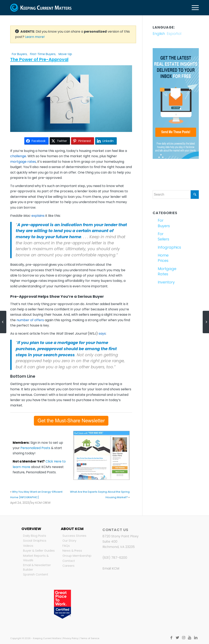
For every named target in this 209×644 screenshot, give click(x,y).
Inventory (166, 282)
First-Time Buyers (43, 54)
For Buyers (19, 54)
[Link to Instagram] (183, 638)
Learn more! (35, 37)
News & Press (72, 551)
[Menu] (194, 8)
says (102, 334)
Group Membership (77, 556)
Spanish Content (36, 574)
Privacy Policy (71, 638)
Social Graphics (35, 541)
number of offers (30, 320)
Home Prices (163, 258)
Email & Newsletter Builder (37, 567)
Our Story (69, 541)
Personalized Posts (35, 448)
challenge (18, 156)
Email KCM (111, 568)
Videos (28, 546)
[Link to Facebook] (171, 638)
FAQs (66, 546)
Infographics (166, 247)
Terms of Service (90, 638)
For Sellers (163, 236)
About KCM (72, 529)
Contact (69, 561)
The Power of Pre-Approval (39, 59)
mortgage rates (23, 162)
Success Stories (74, 536)
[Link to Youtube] (190, 638)
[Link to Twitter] (177, 638)
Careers (68, 566)
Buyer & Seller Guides (39, 551)
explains (38, 216)
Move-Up (65, 54)
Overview (31, 529)
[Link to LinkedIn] (196, 638)
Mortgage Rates (166, 271)
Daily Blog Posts (35, 536)
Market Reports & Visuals (36, 558)
